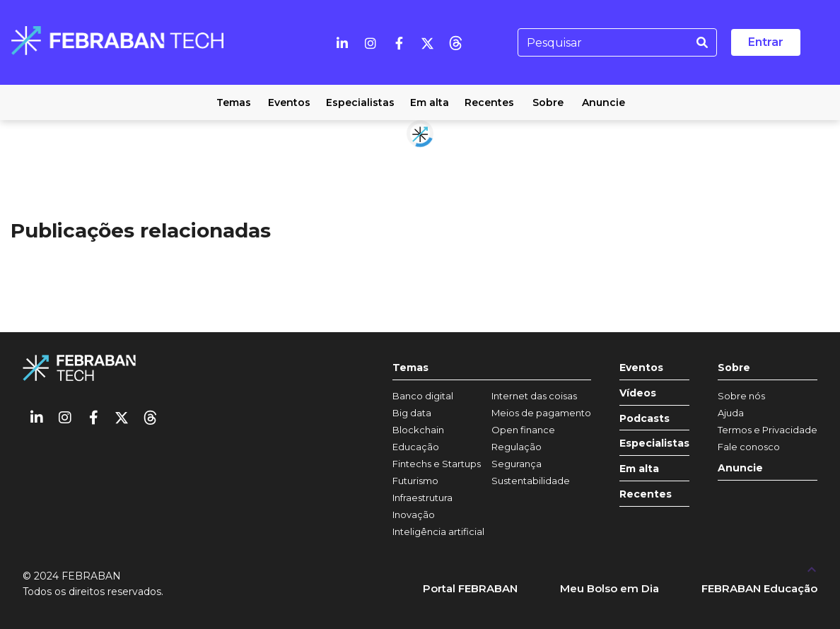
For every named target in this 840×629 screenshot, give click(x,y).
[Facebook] (399, 42)
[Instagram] (371, 42)
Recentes (646, 494)
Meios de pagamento (541, 413)
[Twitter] (427, 42)
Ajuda (731, 413)
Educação (416, 447)
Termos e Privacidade (768, 430)
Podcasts (644, 419)
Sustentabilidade (531, 481)
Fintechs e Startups (437, 464)
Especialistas (654, 443)
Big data (412, 413)
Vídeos (638, 393)
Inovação (414, 515)
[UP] (812, 569)
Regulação (517, 447)
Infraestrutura (422, 498)
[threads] (455, 42)
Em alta (639, 469)
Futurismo (415, 481)
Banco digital (423, 396)
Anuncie (740, 468)
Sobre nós (741, 396)
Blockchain (418, 430)
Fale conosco (749, 447)
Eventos (641, 368)
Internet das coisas (534, 396)
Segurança (517, 464)
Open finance (523, 430)
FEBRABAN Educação (759, 588)
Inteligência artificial (438, 531)
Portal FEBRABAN (470, 588)
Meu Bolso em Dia (609, 588)
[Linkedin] (342, 42)
